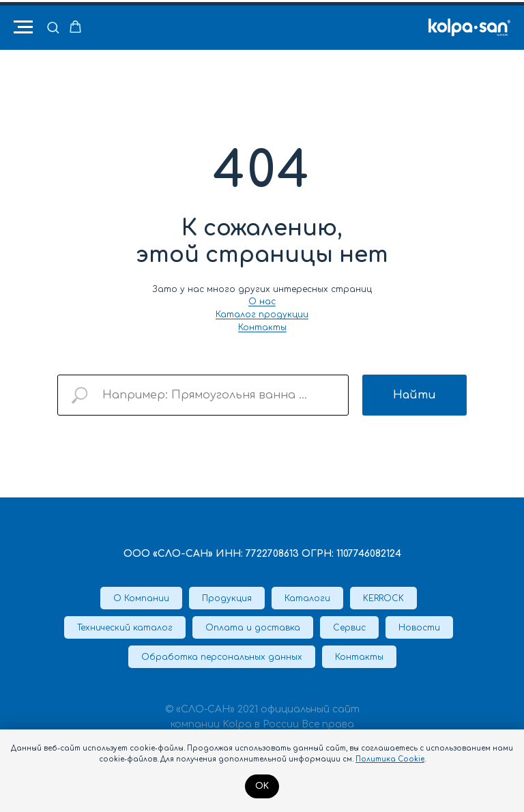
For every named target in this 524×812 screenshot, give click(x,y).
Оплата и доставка (253, 628)
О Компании (141, 598)
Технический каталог (125, 628)
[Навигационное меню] (23, 27)
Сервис (349, 628)
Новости (419, 628)
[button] (53, 27)
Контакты (262, 328)
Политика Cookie (390, 759)
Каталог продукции (262, 315)
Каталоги (307, 598)
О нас (262, 302)
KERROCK (383, 598)
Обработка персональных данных (222, 657)
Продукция (227, 598)
